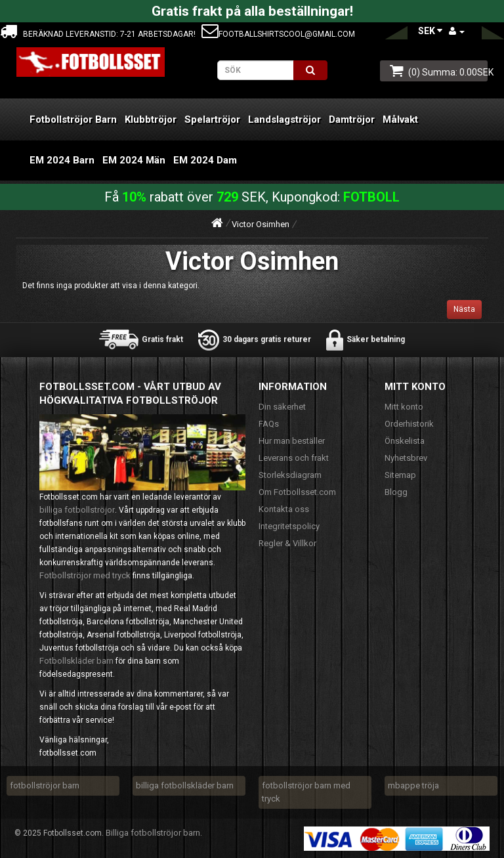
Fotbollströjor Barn (73, 119)
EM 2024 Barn (62, 160)
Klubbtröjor (151, 119)
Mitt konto (404, 407)
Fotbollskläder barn (76, 661)
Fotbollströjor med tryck (85, 575)
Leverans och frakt (294, 458)
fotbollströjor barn (45, 785)
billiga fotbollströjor (77, 510)
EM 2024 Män (134, 160)
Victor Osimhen (261, 224)
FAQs (269, 424)
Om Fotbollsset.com (297, 492)
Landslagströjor (284, 119)
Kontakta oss (284, 509)
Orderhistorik (409, 424)
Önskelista (405, 441)
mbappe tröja (413, 785)
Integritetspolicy (289, 526)
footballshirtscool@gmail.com (278, 34)
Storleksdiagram (290, 475)
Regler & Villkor (287, 543)
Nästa (464, 309)
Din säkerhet (282, 407)
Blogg (396, 492)
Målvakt (400, 119)
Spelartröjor (212, 119)
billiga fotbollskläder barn (185, 785)
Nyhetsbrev (406, 458)
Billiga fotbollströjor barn (153, 833)
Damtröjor (352, 119)
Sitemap (400, 475)
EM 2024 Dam (205, 160)
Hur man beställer (292, 441)
